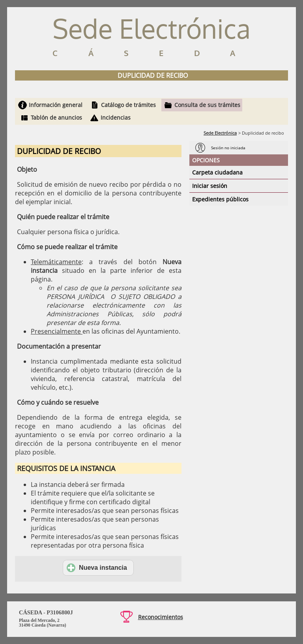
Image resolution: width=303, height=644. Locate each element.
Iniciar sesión (210, 186)
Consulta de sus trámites (207, 105)
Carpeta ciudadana (217, 172)
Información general (56, 105)
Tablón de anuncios (56, 117)
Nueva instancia (97, 568)
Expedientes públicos (220, 199)
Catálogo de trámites (128, 105)
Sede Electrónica (220, 133)
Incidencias (116, 117)
